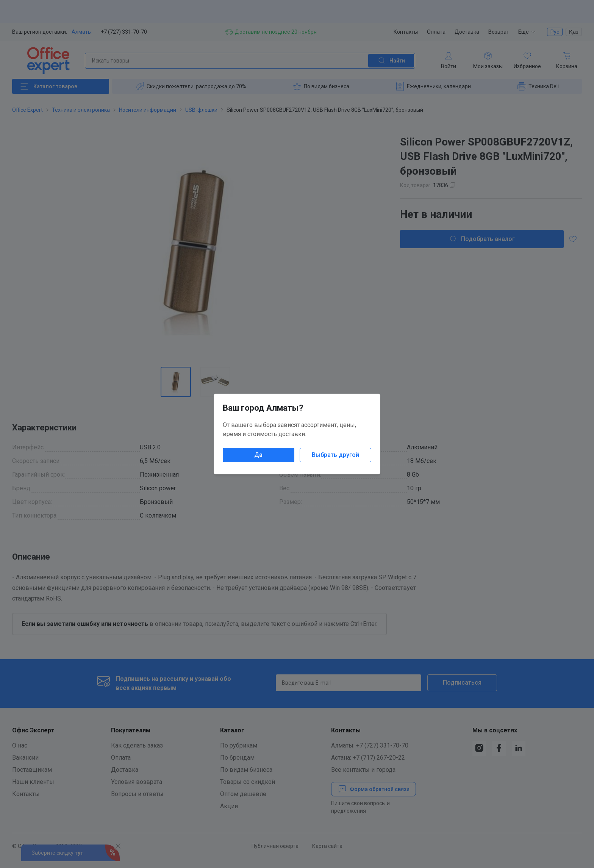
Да (258, 455)
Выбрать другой (335, 455)
